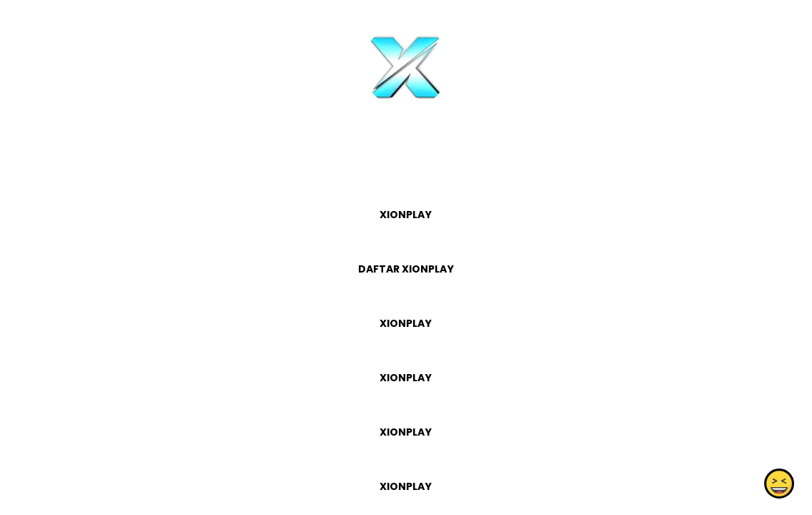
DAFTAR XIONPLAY (406, 269)
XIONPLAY (406, 215)
